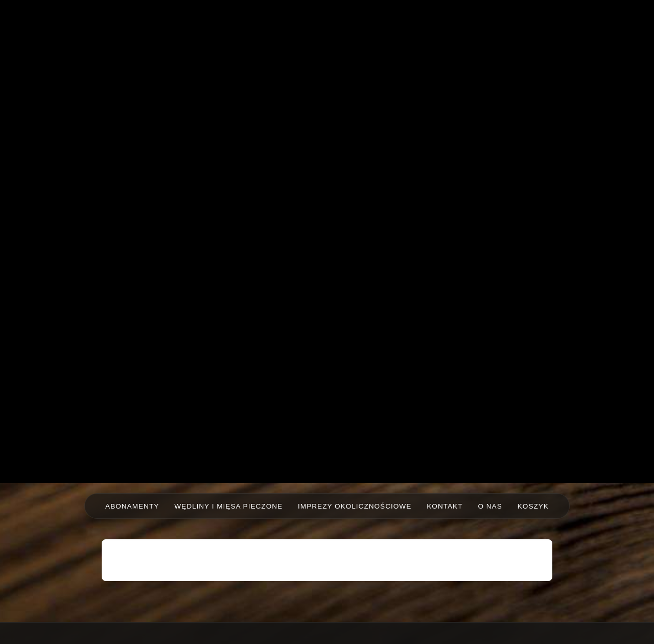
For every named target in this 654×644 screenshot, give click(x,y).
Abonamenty (132, 506)
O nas (490, 506)
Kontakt (445, 506)
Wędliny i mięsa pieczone (228, 506)
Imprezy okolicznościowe (355, 506)
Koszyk (533, 506)
